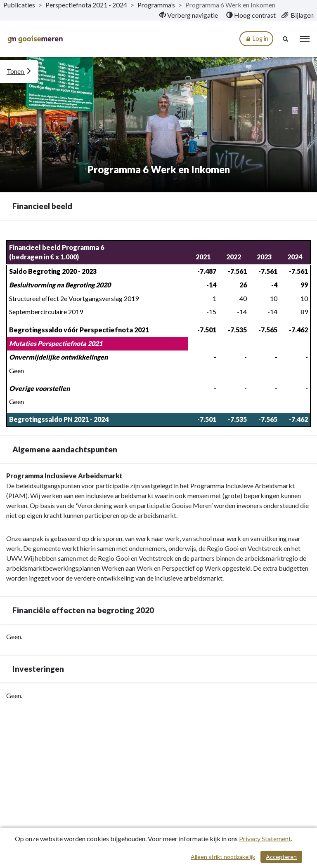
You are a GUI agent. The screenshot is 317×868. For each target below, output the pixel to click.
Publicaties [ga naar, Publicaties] (19, 5)
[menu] (305, 39)
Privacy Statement (265, 839)
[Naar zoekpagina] (286, 39)
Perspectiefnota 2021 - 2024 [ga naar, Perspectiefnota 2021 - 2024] (86, 5)
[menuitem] (189, 15)
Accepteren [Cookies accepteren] (281, 857)
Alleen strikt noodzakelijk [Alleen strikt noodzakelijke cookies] (223, 857)
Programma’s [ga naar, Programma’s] (156, 5)
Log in (256, 39)
